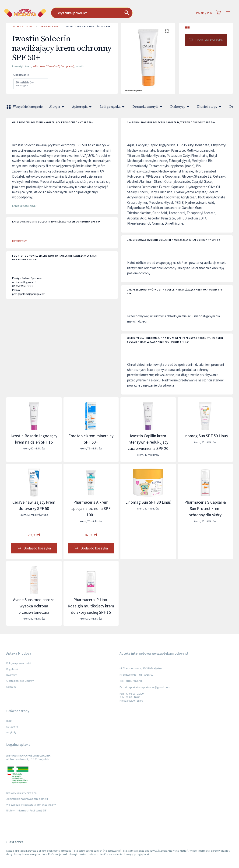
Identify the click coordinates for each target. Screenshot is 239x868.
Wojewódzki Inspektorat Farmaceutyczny (31, 805)
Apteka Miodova (23, 27)
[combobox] (103, 13)
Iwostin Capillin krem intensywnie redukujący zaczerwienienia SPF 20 (148, 442)
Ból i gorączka (113, 107)
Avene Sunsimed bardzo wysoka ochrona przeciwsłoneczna (34, 606)
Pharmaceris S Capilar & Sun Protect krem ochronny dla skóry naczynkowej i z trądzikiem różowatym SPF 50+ (205, 515)
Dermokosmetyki (148, 107)
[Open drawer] (228, 13)
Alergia (57, 107)
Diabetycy (181, 107)
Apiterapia (83, 107)
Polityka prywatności (19, 663)
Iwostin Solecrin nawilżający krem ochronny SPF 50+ (101, 27)
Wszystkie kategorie (25, 107)
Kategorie (12, 726)
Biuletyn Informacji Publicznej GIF (26, 810)
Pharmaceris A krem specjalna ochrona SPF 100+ (91, 508)
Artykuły (11, 732)
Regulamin (13, 669)
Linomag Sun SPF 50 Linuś (205, 436)
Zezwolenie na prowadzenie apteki (27, 799)
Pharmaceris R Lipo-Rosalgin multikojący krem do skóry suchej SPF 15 (91, 606)
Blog (9, 721)
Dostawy (12, 675)
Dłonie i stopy (210, 107)
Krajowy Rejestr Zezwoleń (21, 793)
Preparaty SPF (49, 27)
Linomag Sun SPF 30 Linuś (148, 502)
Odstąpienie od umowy (20, 681)
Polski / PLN (204, 13)
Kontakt (11, 687)
